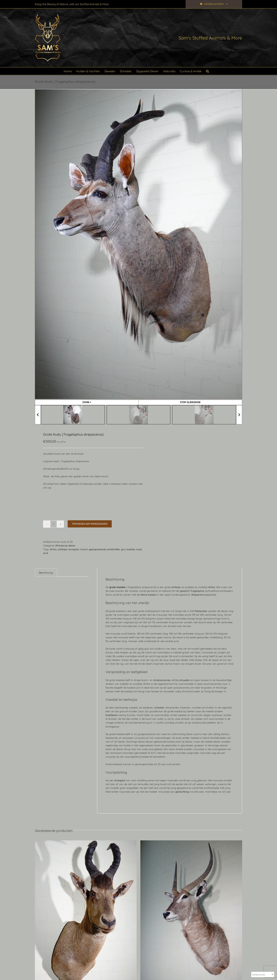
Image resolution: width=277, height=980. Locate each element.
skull (46, 553)
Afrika (212, 587)
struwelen (185, 680)
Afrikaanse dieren (65, 546)
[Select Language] (263, 974)
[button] (207, 71)
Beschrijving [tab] (46, 573)
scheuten (159, 708)
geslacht (185, 591)
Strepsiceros (198, 595)
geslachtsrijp (182, 792)
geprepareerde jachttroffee (104, 549)
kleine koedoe (148, 595)
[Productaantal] (54, 524)
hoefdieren (112, 715)
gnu (123, 549)
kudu (139, 549)
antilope (62, 549)
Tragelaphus (197, 591)
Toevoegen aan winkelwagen (90, 524)
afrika (53, 549)
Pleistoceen (201, 611)
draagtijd (120, 780)
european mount (78, 549)
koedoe (131, 549)
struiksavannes (162, 680)
